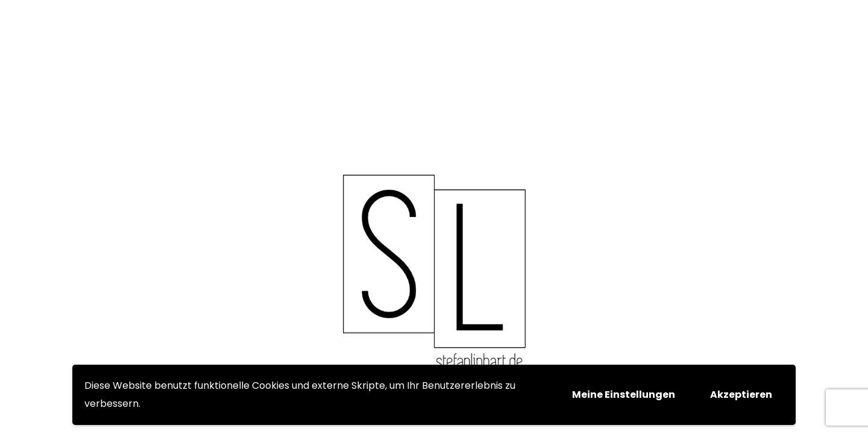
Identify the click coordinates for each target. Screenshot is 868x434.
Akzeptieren (741, 395)
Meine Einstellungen (624, 395)
